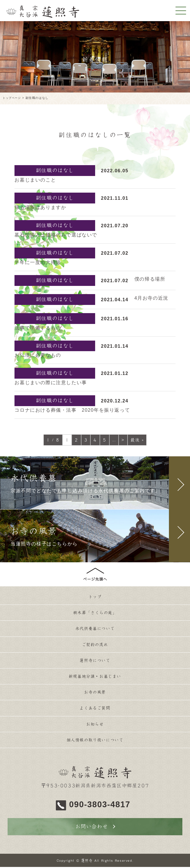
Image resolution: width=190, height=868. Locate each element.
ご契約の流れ (95, 646)
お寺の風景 (95, 695)
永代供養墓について (95, 630)
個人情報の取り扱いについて (95, 744)
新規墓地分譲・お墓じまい (95, 679)
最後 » (137, 440)
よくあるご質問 (95, 711)
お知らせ (95, 727)
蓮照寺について (95, 662)
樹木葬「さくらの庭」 (95, 613)
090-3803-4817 (102, 805)
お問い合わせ (92, 827)
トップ (95, 597)
